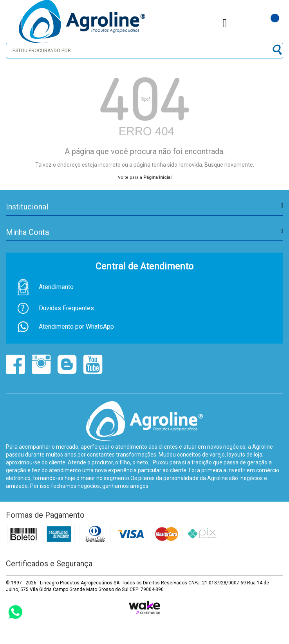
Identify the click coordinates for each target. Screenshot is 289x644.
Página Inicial (157, 177)
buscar (276, 50)
